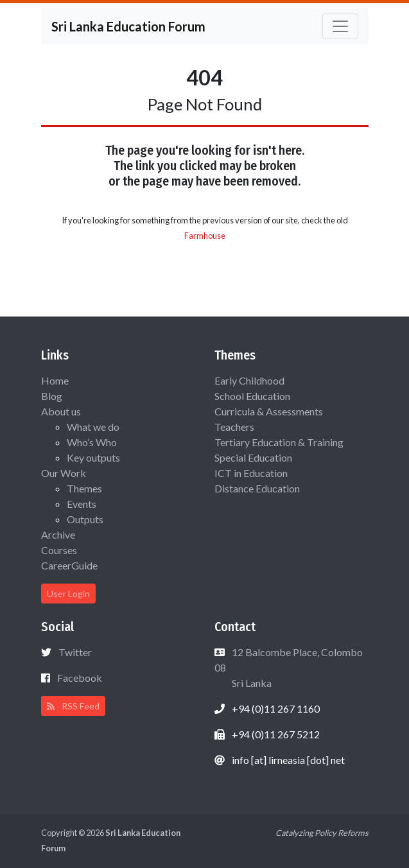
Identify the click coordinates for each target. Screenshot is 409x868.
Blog (52, 396)
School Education (252, 396)
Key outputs (93, 457)
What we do (93, 427)
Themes (84, 488)
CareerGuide (69, 565)
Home (55, 380)
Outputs (85, 519)
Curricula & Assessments (269, 411)
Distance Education (257, 488)
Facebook (80, 678)
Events (82, 504)
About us (61, 411)
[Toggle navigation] (340, 26)
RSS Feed (73, 706)
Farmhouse (205, 236)
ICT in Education (251, 473)
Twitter (75, 652)
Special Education (253, 457)
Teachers (234, 427)
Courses (59, 550)
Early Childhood (249, 380)
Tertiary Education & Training (279, 442)
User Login (68, 594)
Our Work (64, 473)
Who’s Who (92, 442)
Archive (58, 534)
